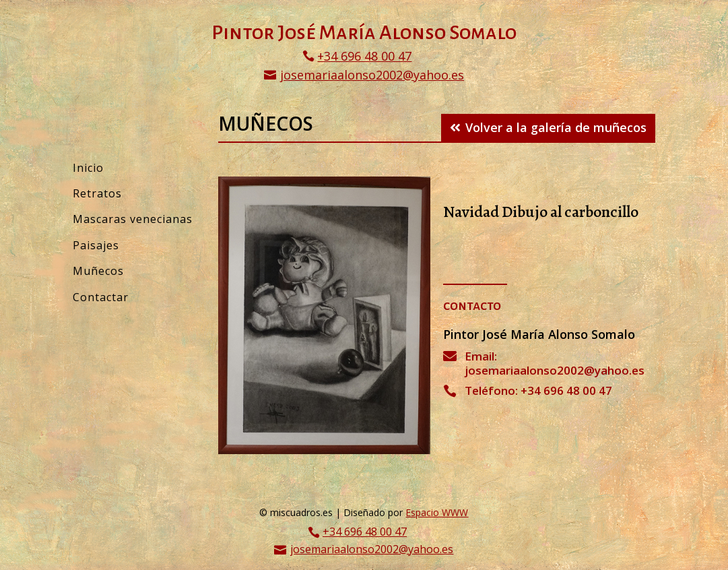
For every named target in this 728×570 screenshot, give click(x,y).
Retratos (97, 193)
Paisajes (96, 245)
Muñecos (98, 271)
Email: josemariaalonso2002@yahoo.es (555, 363)
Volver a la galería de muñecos (556, 127)
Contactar (101, 297)
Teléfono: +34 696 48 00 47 (538, 390)
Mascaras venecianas (133, 219)
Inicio (88, 168)
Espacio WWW (437, 512)
